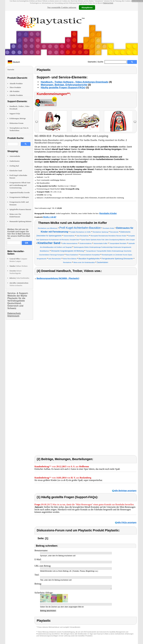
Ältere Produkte (15, 87)
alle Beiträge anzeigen (125, 491)
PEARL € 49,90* (50, 217)
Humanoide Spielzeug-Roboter (21, 221)
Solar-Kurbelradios (19, 278)
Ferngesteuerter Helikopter (19, 197)
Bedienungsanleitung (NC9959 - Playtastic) (58, 278)
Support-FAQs (15, 114)
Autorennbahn (15, 156)
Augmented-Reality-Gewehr (20, 193)
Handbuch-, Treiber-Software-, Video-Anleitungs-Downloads (75, 82)
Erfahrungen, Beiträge (18, 118)
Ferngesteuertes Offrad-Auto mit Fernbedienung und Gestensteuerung (20, 185)
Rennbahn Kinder (108, 213)
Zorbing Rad (14, 166)
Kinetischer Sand (16, 171)
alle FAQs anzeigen (127, 522)
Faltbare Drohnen (19, 266)
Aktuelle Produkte (16, 84)
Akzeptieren (87, 7)
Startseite (92, 62)
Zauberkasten (14, 161)
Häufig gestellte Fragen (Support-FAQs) (63, 88)
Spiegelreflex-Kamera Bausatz (20, 209)
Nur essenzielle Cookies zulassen (62, 7)
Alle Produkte (14, 91)
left (37, 122)
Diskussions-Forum (16, 123)
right (135, 122)
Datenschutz (108, 3)
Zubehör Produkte (16, 95)
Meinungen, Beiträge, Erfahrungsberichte (64, 85)
